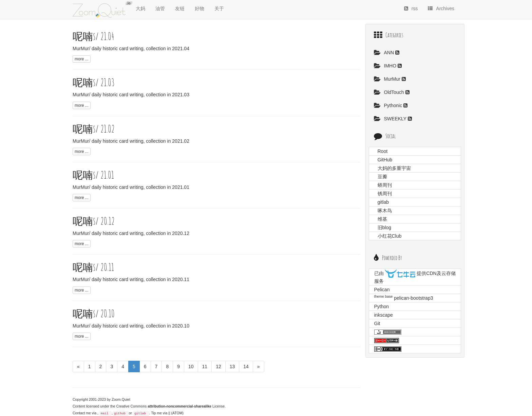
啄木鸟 (385, 211)
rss (411, 8)
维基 (382, 219)
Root (383, 151)
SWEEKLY (391, 119)
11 (205, 367)
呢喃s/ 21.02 (94, 129)
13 (232, 367)
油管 (160, 8)
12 (218, 367)
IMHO (386, 66)
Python (382, 306)
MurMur (388, 79)
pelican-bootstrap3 (413, 298)
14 (246, 367)
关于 (219, 8)
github (120, 413)
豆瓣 (382, 177)
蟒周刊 (385, 185)
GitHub (385, 160)
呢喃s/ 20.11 (93, 267)
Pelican (382, 290)
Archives (441, 8)
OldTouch (390, 92)
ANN (385, 53)
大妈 (140, 8)
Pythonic (389, 105)
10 (191, 367)
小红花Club (390, 236)
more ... (82, 59)
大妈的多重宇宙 (394, 168)
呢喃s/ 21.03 (94, 82)
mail (105, 413)
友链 (180, 8)
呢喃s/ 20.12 (94, 221)
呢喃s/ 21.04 (93, 36)
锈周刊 (385, 194)
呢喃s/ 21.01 (93, 175)
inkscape (384, 315)
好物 (199, 8)
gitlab (140, 413)
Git (377, 323)
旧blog (384, 227)
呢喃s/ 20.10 (94, 313)
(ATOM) (177, 413)
